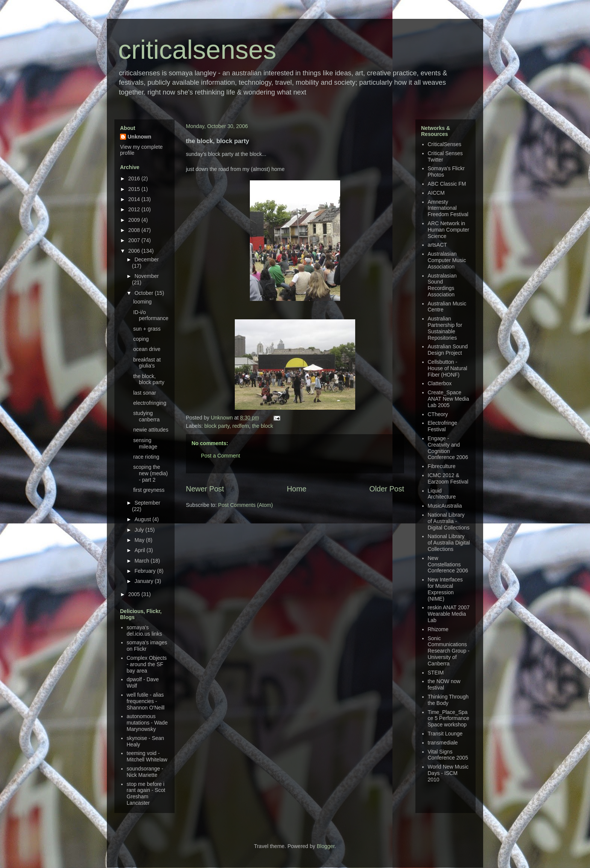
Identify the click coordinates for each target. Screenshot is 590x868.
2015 (135, 189)
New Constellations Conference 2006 (448, 564)
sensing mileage (145, 443)
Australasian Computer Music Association (447, 260)
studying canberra (146, 416)
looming (142, 302)
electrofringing (150, 403)
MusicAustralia (445, 506)
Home (297, 489)
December (147, 259)
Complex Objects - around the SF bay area (147, 664)
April (140, 550)
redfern (241, 426)
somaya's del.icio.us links (144, 631)
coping (141, 339)
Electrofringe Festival (443, 426)
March (142, 561)
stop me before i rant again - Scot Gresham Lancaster (146, 793)
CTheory (438, 414)
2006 (135, 251)
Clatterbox (440, 383)
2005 (135, 594)
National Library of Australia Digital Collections (449, 543)
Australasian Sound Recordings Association (442, 285)
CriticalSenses (445, 144)
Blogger (326, 846)
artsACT (437, 245)
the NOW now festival (444, 684)
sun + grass (147, 329)
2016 (135, 178)
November (147, 276)
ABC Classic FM (447, 184)
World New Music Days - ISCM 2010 (448, 773)
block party (217, 426)
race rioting (146, 457)
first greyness (149, 490)
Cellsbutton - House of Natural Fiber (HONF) (448, 368)
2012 (135, 209)
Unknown (222, 418)
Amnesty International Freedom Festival (448, 208)
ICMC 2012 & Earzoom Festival (448, 478)
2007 (135, 240)
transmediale (443, 743)
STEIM (436, 673)
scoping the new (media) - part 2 (151, 473)
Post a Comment (220, 456)
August (143, 519)
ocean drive (147, 349)
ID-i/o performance (151, 315)
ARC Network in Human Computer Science (449, 230)
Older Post (387, 489)
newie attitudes (151, 430)
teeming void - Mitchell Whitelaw (147, 756)
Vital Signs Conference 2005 (448, 755)
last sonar (145, 393)
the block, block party (149, 379)
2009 (135, 220)
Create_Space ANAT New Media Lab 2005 (449, 399)
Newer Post (205, 489)
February (146, 571)
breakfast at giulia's (147, 363)
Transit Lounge (445, 734)
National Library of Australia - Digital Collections (449, 521)
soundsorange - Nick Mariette (145, 772)
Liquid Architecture (442, 494)
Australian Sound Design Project (448, 350)
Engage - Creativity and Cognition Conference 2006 (448, 448)
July (140, 530)
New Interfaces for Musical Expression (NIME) (445, 589)
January (144, 581)
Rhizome (438, 629)
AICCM (436, 193)
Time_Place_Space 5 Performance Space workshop (449, 719)
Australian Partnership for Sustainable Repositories (445, 328)
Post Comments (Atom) (246, 505)
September (147, 503)
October (144, 293)
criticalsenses (197, 50)
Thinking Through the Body (448, 700)
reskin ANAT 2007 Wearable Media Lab (449, 614)
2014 (135, 199)
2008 (135, 230)
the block (263, 426)
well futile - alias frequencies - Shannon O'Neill (146, 701)
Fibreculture (442, 466)
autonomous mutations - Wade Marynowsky (147, 723)
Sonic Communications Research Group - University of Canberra (449, 651)
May (140, 540)
